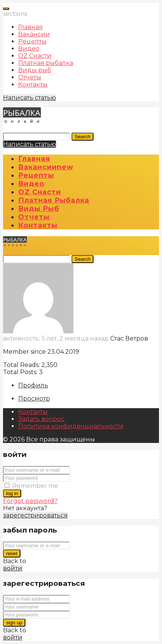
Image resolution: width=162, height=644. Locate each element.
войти (13, 568)
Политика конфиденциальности (71, 426)
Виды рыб (35, 70)
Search (83, 137)
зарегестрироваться (35, 515)
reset (12, 553)
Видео (29, 49)
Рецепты (32, 41)
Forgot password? (30, 501)
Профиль (33, 385)
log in (12, 493)
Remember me (35, 486)
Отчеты (30, 77)
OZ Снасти (35, 56)
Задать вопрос (41, 419)
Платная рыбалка (46, 63)
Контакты (33, 84)
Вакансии (34, 34)
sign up (14, 623)
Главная (30, 27)
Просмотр (34, 399)
